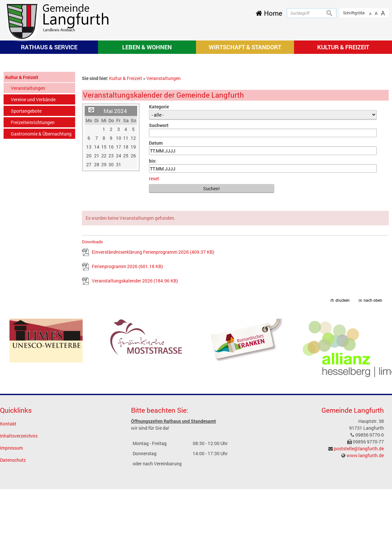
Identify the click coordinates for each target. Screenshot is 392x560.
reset (154, 264)
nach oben (373, 386)
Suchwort (159, 211)
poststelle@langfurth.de (359, 534)
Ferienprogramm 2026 (127, 352)
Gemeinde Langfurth (353, 496)
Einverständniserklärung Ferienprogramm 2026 (153, 338)
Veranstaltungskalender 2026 (135, 367)
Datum (156, 229)
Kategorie (159, 192)
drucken (343, 386)
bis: (153, 246)
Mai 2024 (115, 196)
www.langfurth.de (365, 541)
